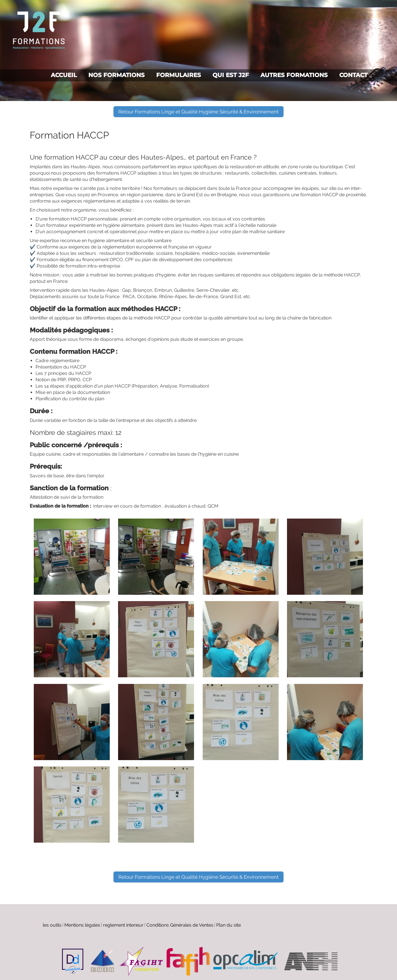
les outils (52, 925)
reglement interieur (123, 925)
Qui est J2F (231, 75)
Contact (353, 75)
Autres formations (294, 75)
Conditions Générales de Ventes (180, 925)
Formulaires (179, 75)
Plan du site (229, 925)
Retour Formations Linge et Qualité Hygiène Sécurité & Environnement (198, 112)
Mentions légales (82, 925)
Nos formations (117, 75)
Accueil (64, 75)
